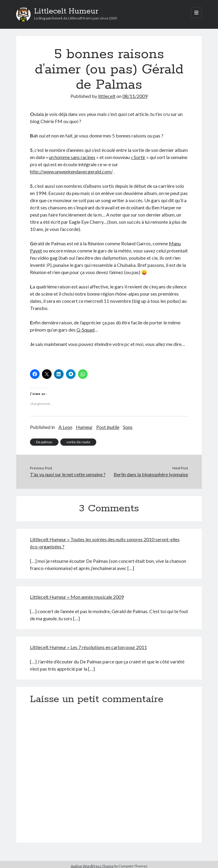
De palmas (44, 442)
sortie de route (78, 442)
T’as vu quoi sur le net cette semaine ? (68, 474)
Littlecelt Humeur (66, 11)
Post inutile (108, 427)
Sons (128, 427)
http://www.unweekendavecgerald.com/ (71, 171)
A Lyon (65, 427)
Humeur (84, 427)
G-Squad (85, 330)
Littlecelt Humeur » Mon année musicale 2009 (77, 597)
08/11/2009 (135, 96)
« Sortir (138, 157)
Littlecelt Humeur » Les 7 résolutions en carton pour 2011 (88, 647)
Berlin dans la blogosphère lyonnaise (151, 474)
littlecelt (107, 96)
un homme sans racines (72, 157)
